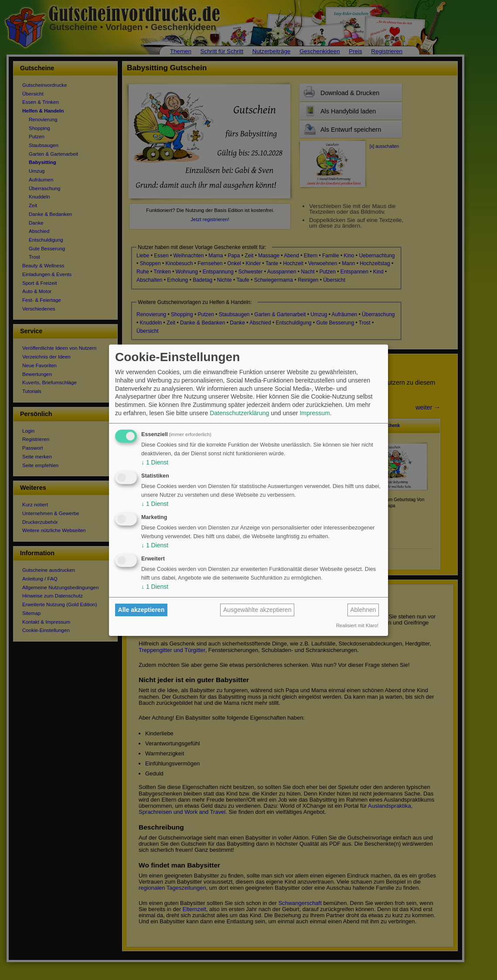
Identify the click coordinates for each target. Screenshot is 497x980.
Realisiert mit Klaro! (357, 625)
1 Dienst (155, 462)
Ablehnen (363, 610)
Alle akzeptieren (141, 610)
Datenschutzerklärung (239, 413)
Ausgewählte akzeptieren (257, 610)
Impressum (315, 413)
